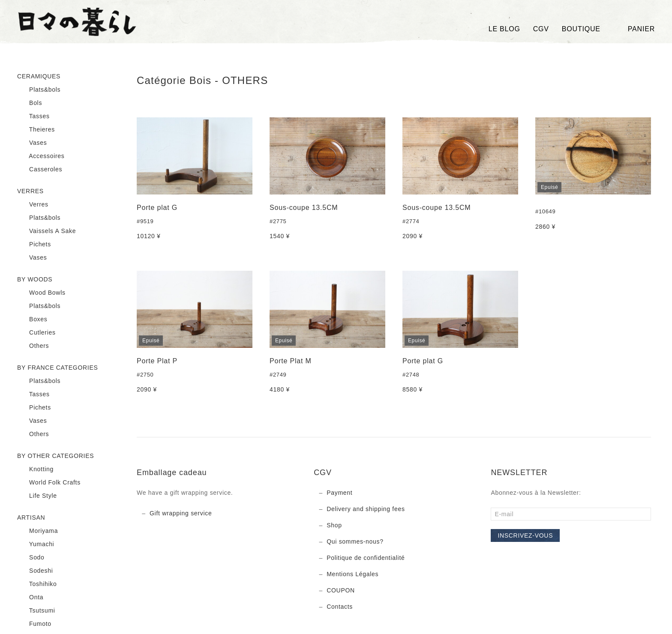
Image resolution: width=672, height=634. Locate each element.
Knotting (35, 470)
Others (33, 346)
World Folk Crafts (49, 483)
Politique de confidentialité (366, 558)
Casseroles (40, 170)
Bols (30, 103)
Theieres (36, 130)
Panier (634, 29)
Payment (339, 493)
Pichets (34, 245)
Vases (32, 143)
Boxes (32, 320)
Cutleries (36, 333)
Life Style (37, 496)
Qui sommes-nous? (355, 541)
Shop (334, 525)
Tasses (33, 117)
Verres (33, 205)
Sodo (31, 558)
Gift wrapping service (181, 513)
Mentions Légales (352, 574)
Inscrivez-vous (525, 535)
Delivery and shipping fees (366, 509)
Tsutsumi (36, 611)
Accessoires (41, 156)
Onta (30, 598)
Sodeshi (35, 571)
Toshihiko (37, 584)
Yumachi (36, 544)
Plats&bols (39, 90)
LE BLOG (504, 29)
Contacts (340, 607)
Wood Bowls (41, 293)
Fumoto (34, 624)
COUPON (341, 590)
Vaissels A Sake (46, 231)
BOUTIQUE (581, 29)
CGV (541, 29)
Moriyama (37, 531)
